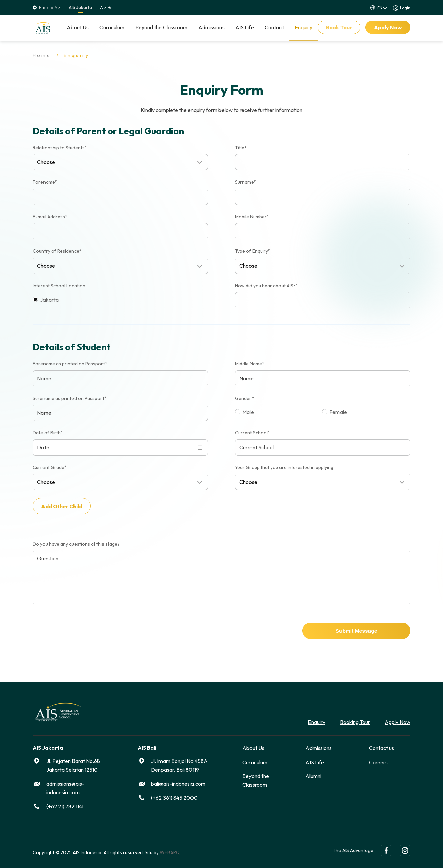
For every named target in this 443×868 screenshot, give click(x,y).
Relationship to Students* (60, 148)
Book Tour (339, 27)
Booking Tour (355, 721)
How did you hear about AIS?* (267, 286)
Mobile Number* (252, 217)
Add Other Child (62, 506)
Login (405, 8)
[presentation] (84, 630)
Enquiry (303, 27)
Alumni (313, 775)
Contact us (381, 747)
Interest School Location (59, 286)
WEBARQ (170, 851)
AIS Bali (107, 8)
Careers (378, 761)
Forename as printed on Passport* (70, 364)
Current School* (253, 433)
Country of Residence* (57, 251)
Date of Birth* (48, 433)
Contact (274, 27)
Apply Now (388, 27)
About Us (78, 27)
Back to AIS (47, 8)
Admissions (211, 27)
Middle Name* (250, 364)
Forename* (45, 182)
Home (42, 55)
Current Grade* (50, 467)
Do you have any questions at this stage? (76, 542)
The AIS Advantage (353, 849)
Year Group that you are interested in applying (284, 467)
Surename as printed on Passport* (70, 398)
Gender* (244, 398)
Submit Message (356, 630)
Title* (241, 148)
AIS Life (245, 27)
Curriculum (112, 27)
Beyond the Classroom (161, 27)
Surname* (246, 182)
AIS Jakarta (80, 8)
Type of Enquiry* (253, 251)
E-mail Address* (50, 217)
